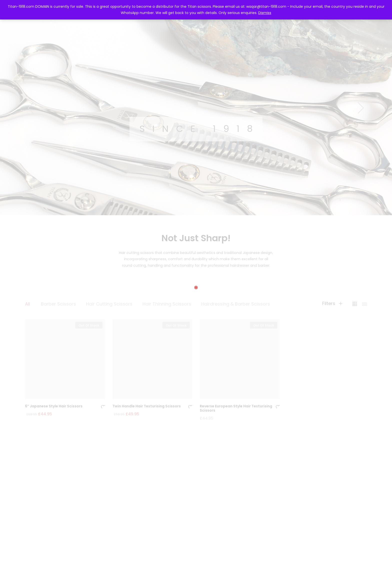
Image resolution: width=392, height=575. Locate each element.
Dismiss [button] (265, 13)
